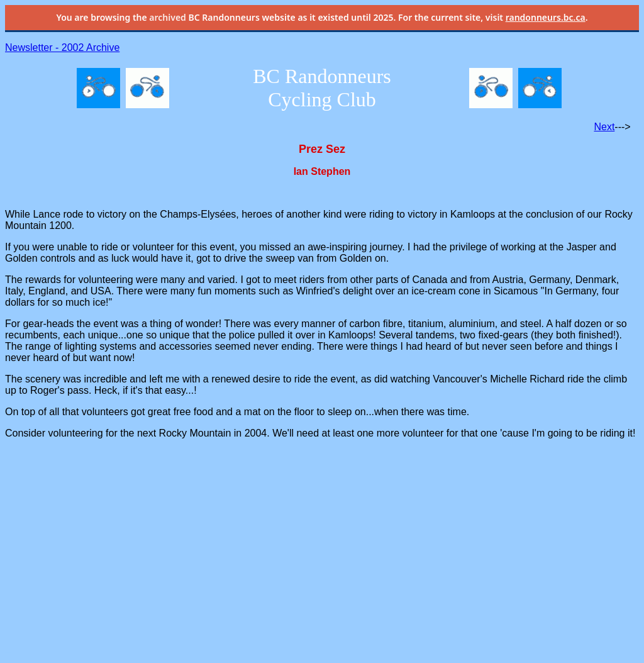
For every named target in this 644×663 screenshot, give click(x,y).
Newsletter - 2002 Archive (62, 47)
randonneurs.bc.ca (546, 17)
